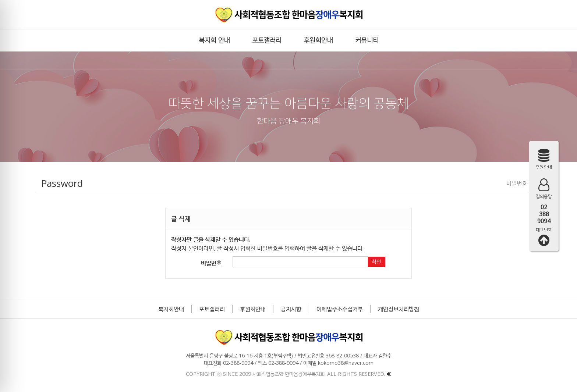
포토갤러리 (212, 309)
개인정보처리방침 (399, 309)
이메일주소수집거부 (340, 309)
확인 (376, 262)
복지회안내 (171, 309)
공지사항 (291, 309)
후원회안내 (253, 309)
